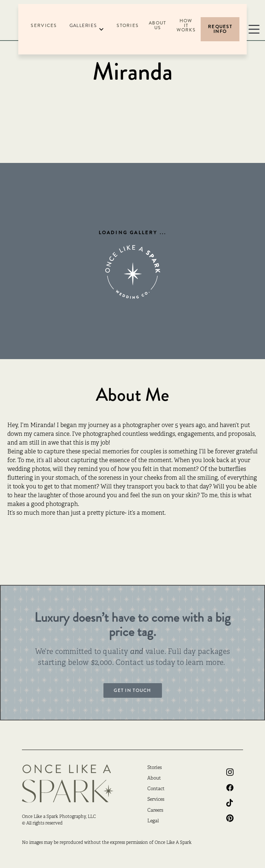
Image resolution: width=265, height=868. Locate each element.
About (154, 778)
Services (44, 26)
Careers (155, 811)
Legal (153, 821)
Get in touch (132, 690)
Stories (128, 26)
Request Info (220, 29)
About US (157, 25)
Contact (156, 789)
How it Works (186, 26)
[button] (87, 29)
